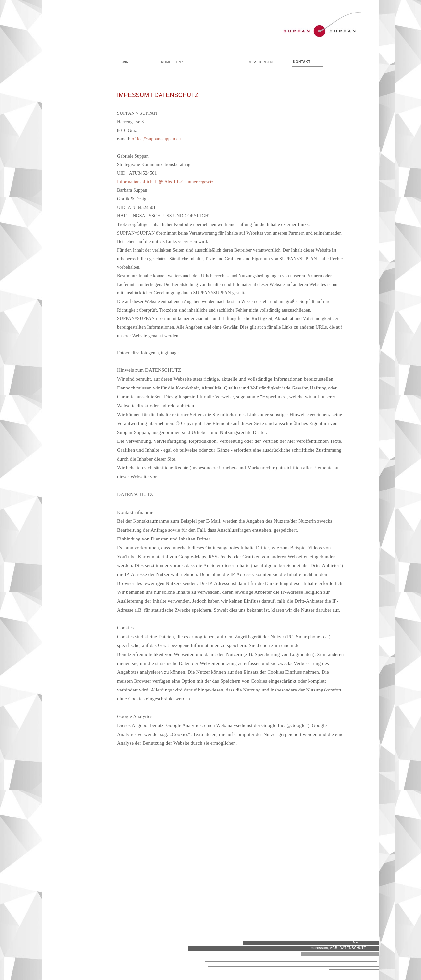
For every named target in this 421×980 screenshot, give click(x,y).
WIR (125, 62)
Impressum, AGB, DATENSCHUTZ (338, 948)
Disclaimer (360, 942)
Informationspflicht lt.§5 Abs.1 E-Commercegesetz (165, 182)
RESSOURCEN (260, 62)
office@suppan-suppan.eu (156, 139)
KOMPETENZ (172, 62)
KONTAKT (302, 62)
